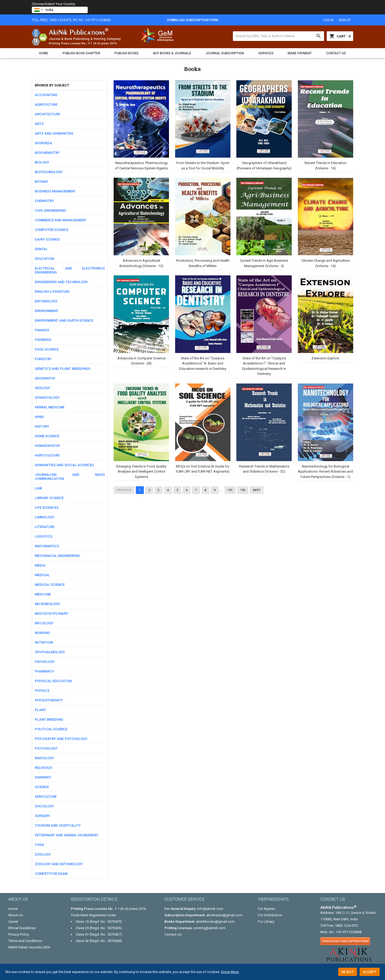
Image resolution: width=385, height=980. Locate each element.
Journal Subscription (225, 53)
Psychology (46, 748)
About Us (16, 915)
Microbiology (47, 604)
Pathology (45, 662)
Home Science (47, 436)
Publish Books (127, 53)
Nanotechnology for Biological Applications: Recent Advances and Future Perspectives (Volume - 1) (326, 431)
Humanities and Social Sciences (64, 465)
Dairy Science (47, 239)
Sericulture (46, 797)
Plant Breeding (49, 719)
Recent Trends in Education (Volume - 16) (326, 125)
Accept (370, 972)
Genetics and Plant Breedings (63, 369)
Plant (40, 710)
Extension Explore (326, 318)
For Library (266, 922)
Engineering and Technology (61, 282)
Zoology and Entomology (59, 864)
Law (38, 488)
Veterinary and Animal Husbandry (67, 835)
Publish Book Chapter (81, 53)
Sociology (44, 806)
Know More (230, 972)
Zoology (43, 854)
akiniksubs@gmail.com (224, 915)
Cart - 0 (340, 36)
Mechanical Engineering (57, 556)
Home (44, 53)
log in (328, 20)
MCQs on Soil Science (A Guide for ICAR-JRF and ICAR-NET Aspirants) (203, 428)
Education (44, 259)
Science (42, 787)
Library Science (49, 498)
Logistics (44, 536)
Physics (42, 691)
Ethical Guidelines (22, 928)
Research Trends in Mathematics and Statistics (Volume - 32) (264, 428)
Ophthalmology (50, 652)
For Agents (267, 909)
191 (230, 490)
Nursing (42, 633)
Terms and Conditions (25, 941)
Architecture (47, 114)
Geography (45, 378)
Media (40, 565)
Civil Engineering (50, 210)
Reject (348, 972)
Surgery (42, 816)
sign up (345, 20)
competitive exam (51, 874)
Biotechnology (49, 172)
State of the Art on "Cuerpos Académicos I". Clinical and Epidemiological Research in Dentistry (264, 326)
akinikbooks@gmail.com (215, 922)
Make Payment (300, 53)
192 (243, 490)
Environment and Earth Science (64, 320)
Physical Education (53, 681)
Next (257, 490)
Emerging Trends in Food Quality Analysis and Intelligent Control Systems (141, 431)
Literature (45, 527)
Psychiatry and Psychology (61, 739)
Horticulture (47, 455)
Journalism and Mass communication (70, 477)
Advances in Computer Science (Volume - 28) (141, 320)
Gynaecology (47, 398)
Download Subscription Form (193, 20)
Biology (42, 162)
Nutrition (44, 642)
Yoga (39, 845)
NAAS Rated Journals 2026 (29, 947)
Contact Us (336, 53)
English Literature (52, 292)
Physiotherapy (49, 700)
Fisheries (43, 340)
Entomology (46, 301)
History (42, 426)
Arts (39, 124)
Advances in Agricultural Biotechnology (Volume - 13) (141, 223)
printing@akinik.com (210, 928)
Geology (43, 388)
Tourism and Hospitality (58, 825)
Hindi (39, 417)
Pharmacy (44, 671)
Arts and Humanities (54, 133)
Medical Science (50, 585)
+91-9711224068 (349, 932)
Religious (43, 768)
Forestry (43, 359)
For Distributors (270, 915)
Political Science (51, 729)
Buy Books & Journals (172, 53)
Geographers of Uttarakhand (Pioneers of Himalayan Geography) (264, 125)
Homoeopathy (47, 446)
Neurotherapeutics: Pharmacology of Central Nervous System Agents (141, 125)
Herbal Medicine (50, 407)
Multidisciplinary (51, 614)
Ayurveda (43, 143)
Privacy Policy (19, 934)
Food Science (47, 349)
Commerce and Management (61, 220)
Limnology (45, 517)
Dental (41, 249)
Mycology (44, 623)
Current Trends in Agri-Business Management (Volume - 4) (264, 223)
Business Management (55, 191)
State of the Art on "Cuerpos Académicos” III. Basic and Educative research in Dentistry (203, 323)
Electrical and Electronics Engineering (70, 270)
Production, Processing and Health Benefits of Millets (203, 223)
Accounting (46, 95)
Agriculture (46, 105)
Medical (42, 575)
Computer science (52, 230)
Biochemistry (47, 153)
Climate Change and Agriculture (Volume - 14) (326, 223)
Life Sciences (47, 508)
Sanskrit (43, 777)
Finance (42, 330)
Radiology (44, 758)
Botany (41, 182)
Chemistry (44, 201)
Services (266, 53)
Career (13, 922)
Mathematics (47, 546)
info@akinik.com (210, 909)
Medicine (43, 594)
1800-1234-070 (346, 926)
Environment (47, 311)
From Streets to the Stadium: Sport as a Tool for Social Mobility (203, 125)
